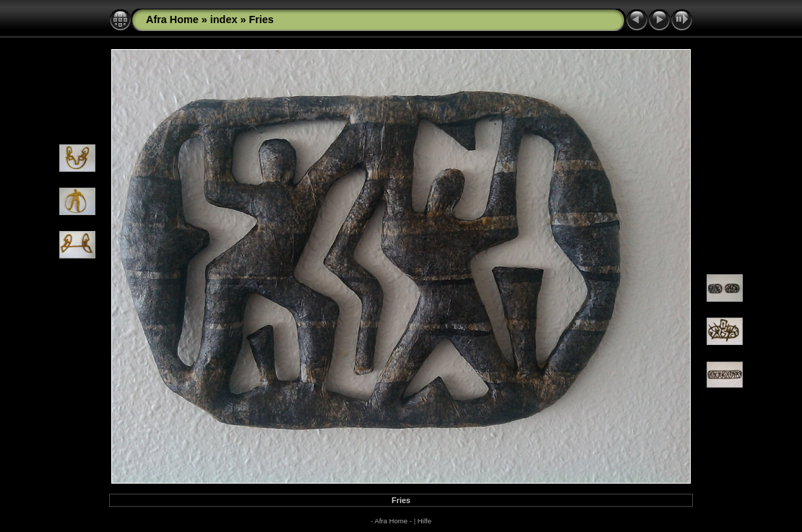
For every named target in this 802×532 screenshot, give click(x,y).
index (224, 19)
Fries (261, 19)
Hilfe (424, 521)
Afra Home (174, 19)
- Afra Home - (391, 521)
